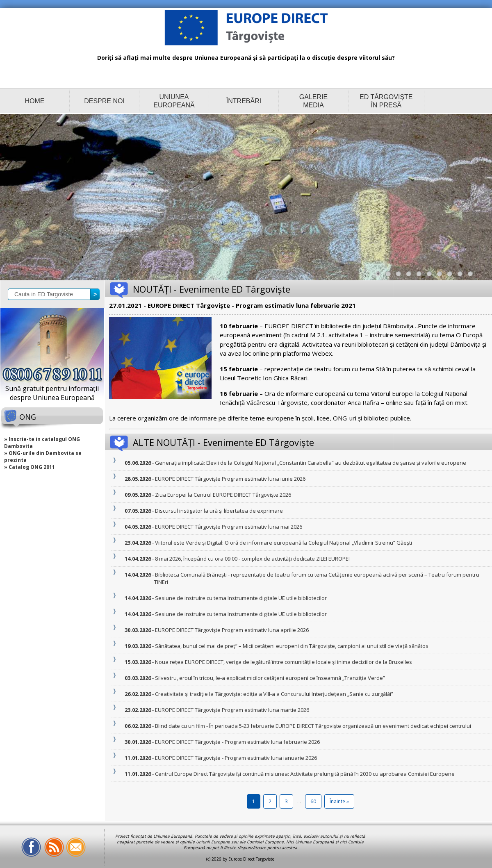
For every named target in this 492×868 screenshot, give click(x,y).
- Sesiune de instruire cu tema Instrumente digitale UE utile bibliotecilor (240, 598)
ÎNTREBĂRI (244, 101)
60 (313, 801)
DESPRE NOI (104, 101)
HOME (35, 101)
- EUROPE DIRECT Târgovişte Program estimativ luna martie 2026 (232, 710)
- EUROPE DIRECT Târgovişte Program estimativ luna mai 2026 (228, 527)
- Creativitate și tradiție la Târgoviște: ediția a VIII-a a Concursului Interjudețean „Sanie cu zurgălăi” (274, 694)
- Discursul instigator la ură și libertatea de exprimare (219, 511)
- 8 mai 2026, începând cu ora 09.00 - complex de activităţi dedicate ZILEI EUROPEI (252, 559)
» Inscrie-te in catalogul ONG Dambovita (42, 443)
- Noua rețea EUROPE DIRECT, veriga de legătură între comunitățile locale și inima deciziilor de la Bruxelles (283, 662)
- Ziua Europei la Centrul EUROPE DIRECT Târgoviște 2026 (223, 495)
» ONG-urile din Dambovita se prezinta (43, 457)
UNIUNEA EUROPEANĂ (174, 101)
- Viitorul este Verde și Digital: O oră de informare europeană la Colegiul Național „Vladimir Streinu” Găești (283, 543)
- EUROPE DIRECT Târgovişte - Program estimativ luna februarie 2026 (237, 742)
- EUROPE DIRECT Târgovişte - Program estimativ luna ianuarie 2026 (236, 758)
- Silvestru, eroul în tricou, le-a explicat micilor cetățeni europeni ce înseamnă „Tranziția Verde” (270, 678)
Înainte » (339, 801)
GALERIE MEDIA (313, 101)
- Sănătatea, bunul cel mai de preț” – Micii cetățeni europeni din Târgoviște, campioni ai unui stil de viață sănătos (291, 646)
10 (472, 276)
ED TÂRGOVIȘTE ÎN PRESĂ (386, 101)
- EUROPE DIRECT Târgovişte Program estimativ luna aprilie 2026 (231, 630)
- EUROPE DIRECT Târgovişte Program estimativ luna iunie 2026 (230, 479)
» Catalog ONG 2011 (30, 467)
